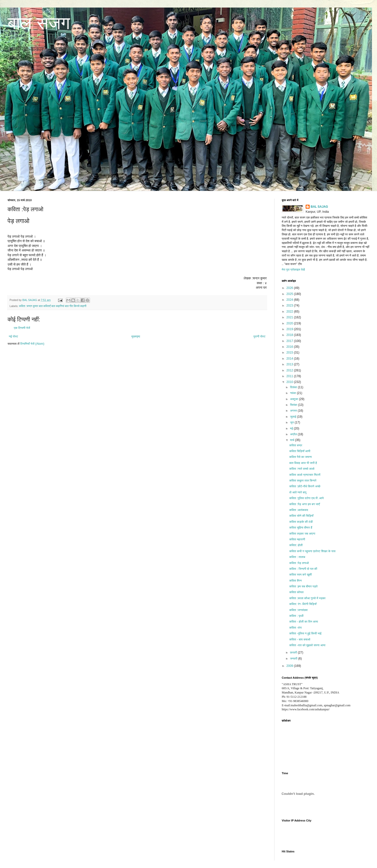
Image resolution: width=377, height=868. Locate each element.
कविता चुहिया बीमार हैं (301, 528)
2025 (290, 294)
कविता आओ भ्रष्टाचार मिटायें (305, 475)
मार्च (293, 440)
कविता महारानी (297, 539)
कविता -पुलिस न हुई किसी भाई (305, 633)
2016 (290, 347)
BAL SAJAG (319, 207)
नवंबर (293, 393)
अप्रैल (294, 434)
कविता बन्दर (296, 445)
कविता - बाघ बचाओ (300, 639)
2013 (290, 364)
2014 (290, 359)
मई (292, 428)
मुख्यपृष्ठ (136, 336)
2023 (290, 306)
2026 (290, 288)
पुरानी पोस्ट (259, 336)
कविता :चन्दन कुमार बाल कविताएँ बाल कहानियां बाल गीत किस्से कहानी (53, 306)
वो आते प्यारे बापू (298, 492)
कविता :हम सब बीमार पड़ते (303, 586)
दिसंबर (294, 387)
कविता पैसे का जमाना (300, 457)
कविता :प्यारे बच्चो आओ (302, 469)
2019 (290, 329)
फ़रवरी (294, 653)
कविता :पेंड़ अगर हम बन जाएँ (304, 504)
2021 (290, 317)
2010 (290, 382)
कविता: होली (296, 545)
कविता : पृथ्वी (296, 616)
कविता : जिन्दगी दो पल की (303, 569)
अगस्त (294, 411)
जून (292, 422)
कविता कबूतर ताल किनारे (303, 481)
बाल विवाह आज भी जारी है (303, 463)
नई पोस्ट (13, 336)
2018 (290, 335)
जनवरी (294, 659)
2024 (290, 300)
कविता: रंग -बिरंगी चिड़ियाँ (303, 604)
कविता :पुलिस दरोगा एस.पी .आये (307, 498)
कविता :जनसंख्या (298, 610)
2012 (290, 370)
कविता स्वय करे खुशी (301, 575)
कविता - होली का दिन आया (304, 622)
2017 (290, 341)
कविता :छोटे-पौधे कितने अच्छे (305, 486)
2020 (290, 323)
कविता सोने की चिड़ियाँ (301, 516)
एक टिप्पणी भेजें (22, 328)
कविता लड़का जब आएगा (302, 534)
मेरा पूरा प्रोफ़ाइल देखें (293, 270)
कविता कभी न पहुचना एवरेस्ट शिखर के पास (312, 551)
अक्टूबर (295, 399)
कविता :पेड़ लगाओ (299, 563)
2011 (290, 376)
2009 (290, 666)
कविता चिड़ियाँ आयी (300, 451)
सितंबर (294, 405)
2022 (290, 312)
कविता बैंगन (295, 581)
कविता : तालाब (297, 557)
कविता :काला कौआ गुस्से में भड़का (307, 598)
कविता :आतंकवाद (299, 510)
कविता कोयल (296, 592)
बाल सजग (39, 23)
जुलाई (294, 417)
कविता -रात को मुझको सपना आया (307, 645)
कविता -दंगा (295, 628)
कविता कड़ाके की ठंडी (301, 522)
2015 (290, 353)
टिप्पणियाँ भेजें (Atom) (32, 344)
